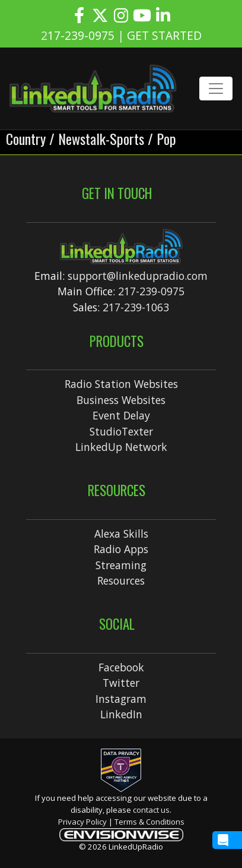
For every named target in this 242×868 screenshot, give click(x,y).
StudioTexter (121, 431)
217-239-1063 (136, 307)
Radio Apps (121, 549)
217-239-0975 (151, 291)
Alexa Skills (121, 534)
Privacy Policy (82, 822)
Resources (121, 580)
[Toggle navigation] (216, 89)
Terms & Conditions (149, 822)
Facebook (121, 667)
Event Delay (121, 415)
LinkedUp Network (121, 447)
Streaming (121, 565)
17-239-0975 (81, 35)
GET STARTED (164, 35)
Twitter (121, 683)
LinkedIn (121, 714)
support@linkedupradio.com (138, 276)
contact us (151, 810)
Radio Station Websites (121, 384)
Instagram (121, 699)
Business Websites (121, 400)
